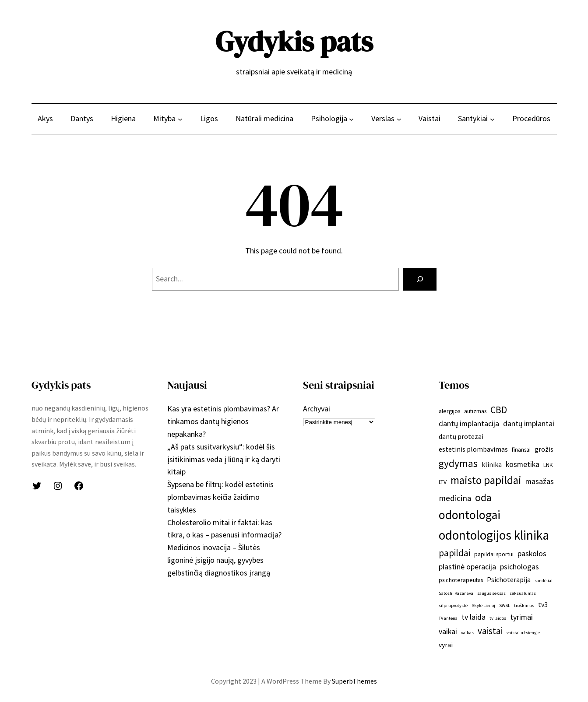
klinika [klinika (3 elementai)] (492, 464)
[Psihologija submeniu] (351, 119)
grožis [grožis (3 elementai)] (544, 449)
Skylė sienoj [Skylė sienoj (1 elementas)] (483, 605)
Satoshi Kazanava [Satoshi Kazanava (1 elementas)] (456, 593)
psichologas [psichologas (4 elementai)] (519, 567)
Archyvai (317, 409)
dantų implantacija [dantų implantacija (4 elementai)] (469, 424)
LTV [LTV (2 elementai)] (443, 482)
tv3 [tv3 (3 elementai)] (543, 604)
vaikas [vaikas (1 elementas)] (467, 633)
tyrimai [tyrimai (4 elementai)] (521, 617)
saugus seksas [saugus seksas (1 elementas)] (491, 593)
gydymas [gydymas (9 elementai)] (458, 463)
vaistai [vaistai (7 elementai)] (490, 631)
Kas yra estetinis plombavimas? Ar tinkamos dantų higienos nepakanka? (223, 421)
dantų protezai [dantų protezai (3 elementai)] (461, 436)
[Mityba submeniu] (180, 119)
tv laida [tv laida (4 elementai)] (474, 617)
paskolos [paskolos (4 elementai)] (532, 554)
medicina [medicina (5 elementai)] (455, 498)
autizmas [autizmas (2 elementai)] (475, 411)
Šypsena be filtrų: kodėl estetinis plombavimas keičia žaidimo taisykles (220, 497)
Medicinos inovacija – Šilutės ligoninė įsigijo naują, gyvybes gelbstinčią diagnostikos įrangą (219, 560)
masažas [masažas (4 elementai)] (540, 481)
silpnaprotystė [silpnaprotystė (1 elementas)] (453, 605)
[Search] (420, 279)
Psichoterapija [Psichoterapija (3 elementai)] (509, 579)
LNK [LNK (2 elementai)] (548, 465)
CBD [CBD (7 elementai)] (499, 410)
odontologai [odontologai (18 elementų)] (470, 515)
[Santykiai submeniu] (492, 119)
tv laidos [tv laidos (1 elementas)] (498, 618)
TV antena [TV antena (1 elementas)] (448, 618)
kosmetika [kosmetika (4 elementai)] (523, 464)
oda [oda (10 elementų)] (483, 497)
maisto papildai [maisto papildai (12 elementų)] (486, 480)
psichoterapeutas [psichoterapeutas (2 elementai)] (461, 580)
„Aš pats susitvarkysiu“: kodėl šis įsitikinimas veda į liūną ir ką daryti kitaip (224, 459)
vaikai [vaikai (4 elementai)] (448, 632)
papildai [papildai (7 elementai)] (454, 553)
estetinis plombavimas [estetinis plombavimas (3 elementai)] (473, 449)
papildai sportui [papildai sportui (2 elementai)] (494, 554)
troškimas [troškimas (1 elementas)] (524, 605)
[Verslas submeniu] (399, 119)
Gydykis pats (294, 41)
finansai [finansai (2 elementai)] (521, 449)
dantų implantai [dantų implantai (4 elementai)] (529, 424)
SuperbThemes (354, 681)
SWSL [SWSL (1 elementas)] (505, 605)
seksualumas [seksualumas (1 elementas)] (523, 593)
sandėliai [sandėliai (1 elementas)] (544, 581)
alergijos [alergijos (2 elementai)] (449, 411)
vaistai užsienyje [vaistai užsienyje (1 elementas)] (523, 633)
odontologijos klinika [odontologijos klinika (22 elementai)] (494, 535)
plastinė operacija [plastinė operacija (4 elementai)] (467, 567)
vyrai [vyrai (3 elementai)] (446, 645)
